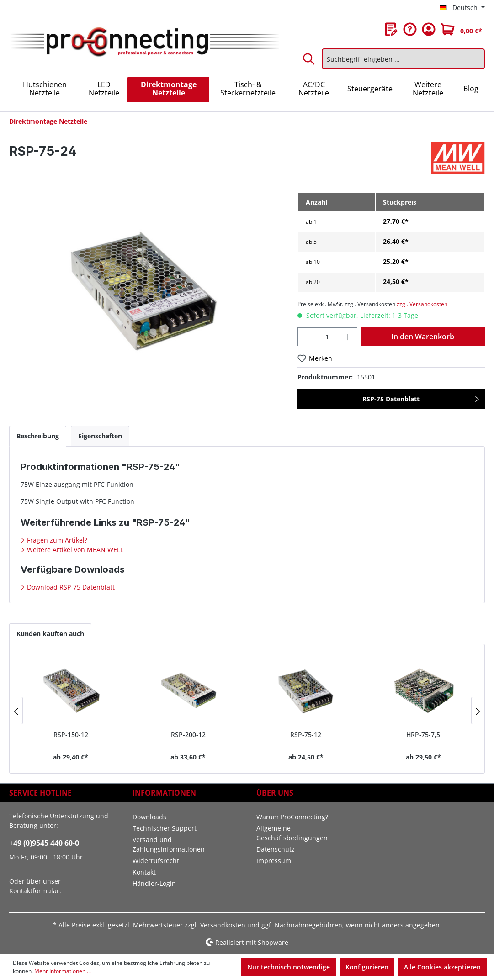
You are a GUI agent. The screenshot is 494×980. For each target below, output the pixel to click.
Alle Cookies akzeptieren (442, 967)
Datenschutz (276, 849)
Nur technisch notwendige (289, 967)
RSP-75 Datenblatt (391, 399)
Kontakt (144, 872)
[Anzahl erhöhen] (348, 337)
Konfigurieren (367, 967)
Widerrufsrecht (156, 861)
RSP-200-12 (188, 735)
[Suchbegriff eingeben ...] (403, 59)
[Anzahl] (327, 337)
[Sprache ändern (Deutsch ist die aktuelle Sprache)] (462, 8)
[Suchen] (309, 59)
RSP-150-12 (71, 735)
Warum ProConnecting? (292, 817)
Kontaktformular (34, 891)
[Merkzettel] (391, 29)
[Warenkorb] (462, 29)
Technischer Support (165, 828)
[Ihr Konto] (429, 29)
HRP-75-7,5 (423, 735)
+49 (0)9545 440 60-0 (44, 843)
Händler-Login (154, 883)
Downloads (149, 817)
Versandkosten (223, 925)
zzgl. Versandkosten (422, 304)
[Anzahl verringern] (307, 337)
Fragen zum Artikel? (56, 540)
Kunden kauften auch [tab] (50, 634)
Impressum (274, 861)
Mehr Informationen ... (63, 971)
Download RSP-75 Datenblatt (70, 587)
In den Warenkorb (423, 337)
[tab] (38, 436)
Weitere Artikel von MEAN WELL (74, 550)
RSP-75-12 (306, 735)
